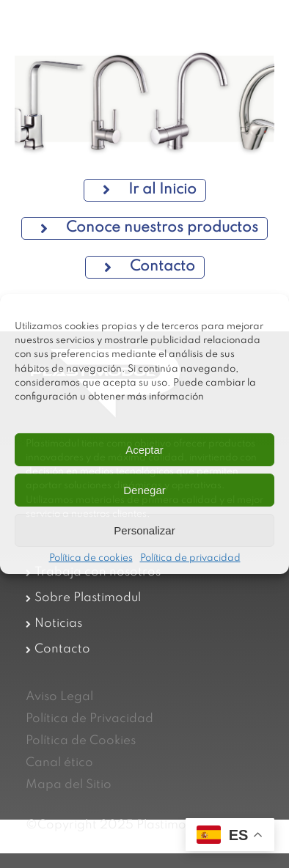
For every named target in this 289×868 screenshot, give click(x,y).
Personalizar (144, 530)
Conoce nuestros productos (149, 228)
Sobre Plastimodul (88, 598)
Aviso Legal (59, 697)
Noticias (58, 624)
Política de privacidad (190, 559)
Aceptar (144, 450)
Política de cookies (91, 559)
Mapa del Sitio (69, 785)
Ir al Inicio (150, 190)
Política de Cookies (81, 741)
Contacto (150, 267)
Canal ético (59, 763)
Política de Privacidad (89, 719)
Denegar (144, 490)
